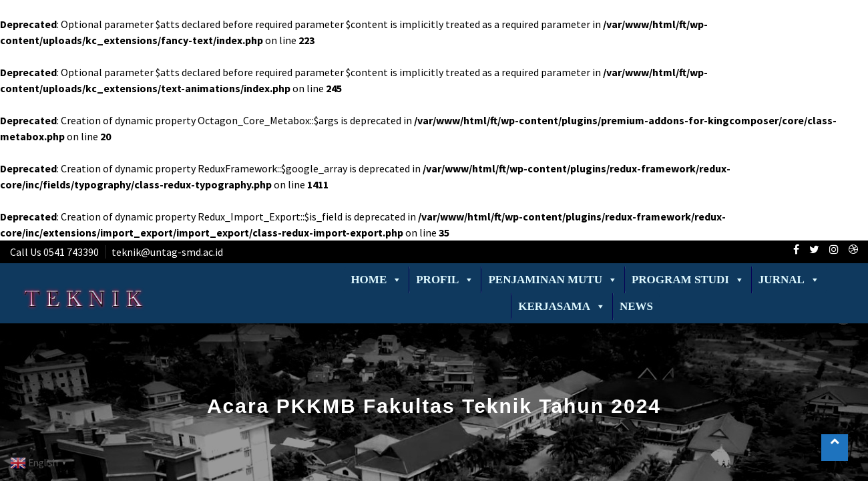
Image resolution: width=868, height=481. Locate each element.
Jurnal (789, 280)
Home (376, 280)
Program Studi (688, 280)
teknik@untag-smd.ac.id (167, 252)
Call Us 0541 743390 (54, 252)
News (636, 306)
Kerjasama (562, 306)
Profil (445, 280)
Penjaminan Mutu (553, 280)
